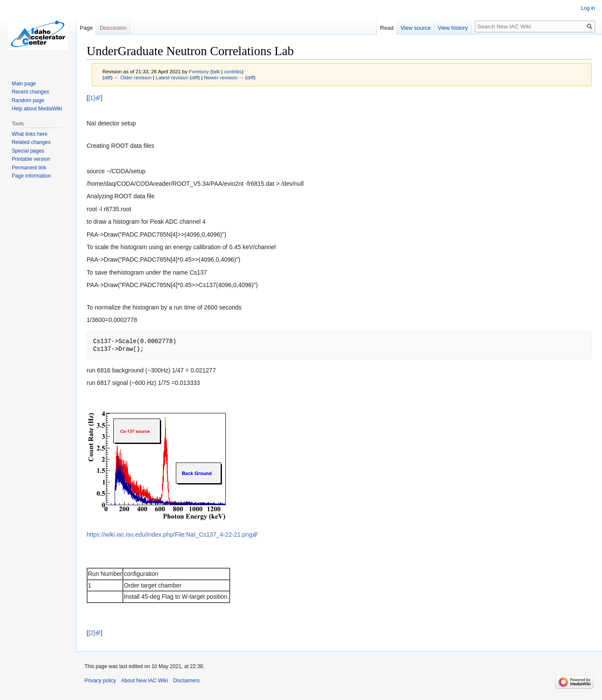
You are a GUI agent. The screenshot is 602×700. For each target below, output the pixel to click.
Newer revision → (224, 77)
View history (453, 28)
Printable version (31, 159)
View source (416, 28)
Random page (28, 100)
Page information (31, 176)
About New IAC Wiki (144, 681)
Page (86, 28)
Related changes (31, 142)
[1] (92, 98)
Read (387, 28)
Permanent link (29, 168)
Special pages (28, 151)
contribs (233, 71)
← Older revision (133, 77)
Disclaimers (186, 681)
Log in (588, 8)
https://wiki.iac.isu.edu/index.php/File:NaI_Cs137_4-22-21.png (169, 534)
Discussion (113, 28)
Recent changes (30, 92)
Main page (24, 84)
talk (216, 71)
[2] (92, 633)
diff (108, 77)
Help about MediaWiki (37, 109)
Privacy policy (100, 681)
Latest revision (172, 77)
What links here (30, 134)
